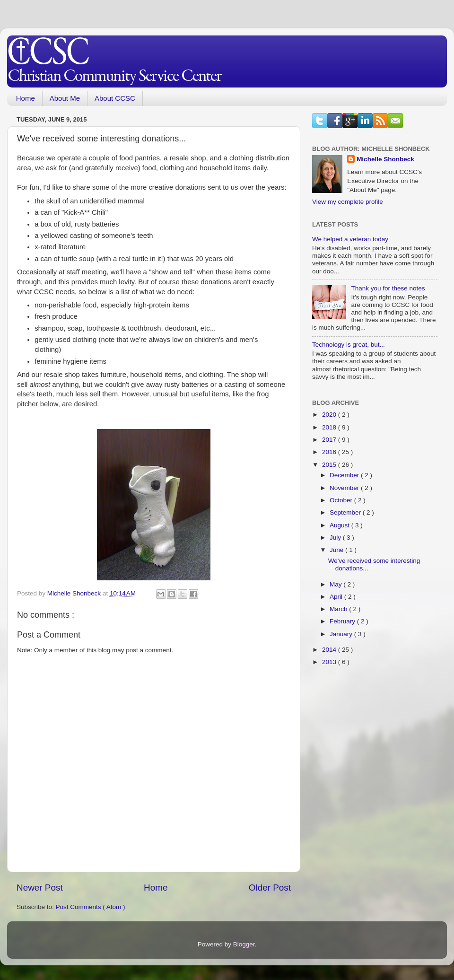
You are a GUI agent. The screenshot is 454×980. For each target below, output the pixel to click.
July (336, 538)
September (346, 512)
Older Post (270, 888)
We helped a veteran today (350, 239)
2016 (330, 452)
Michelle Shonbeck (385, 159)
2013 (330, 662)
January (342, 634)
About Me (65, 98)
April (337, 597)
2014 (330, 650)
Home (26, 98)
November (345, 488)
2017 (330, 440)
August (340, 525)
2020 (330, 415)
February (343, 621)
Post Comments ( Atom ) (91, 907)
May (336, 584)
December (345, 475)
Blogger (244, 944)
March (339, 609)
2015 (330, 465)
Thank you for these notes (388, 288)
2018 (330, 427)
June (337, 550)
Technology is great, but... (349, 345)
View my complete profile (348, 202)
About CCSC (115, 98)
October (342, 500)
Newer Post (40, 888)
